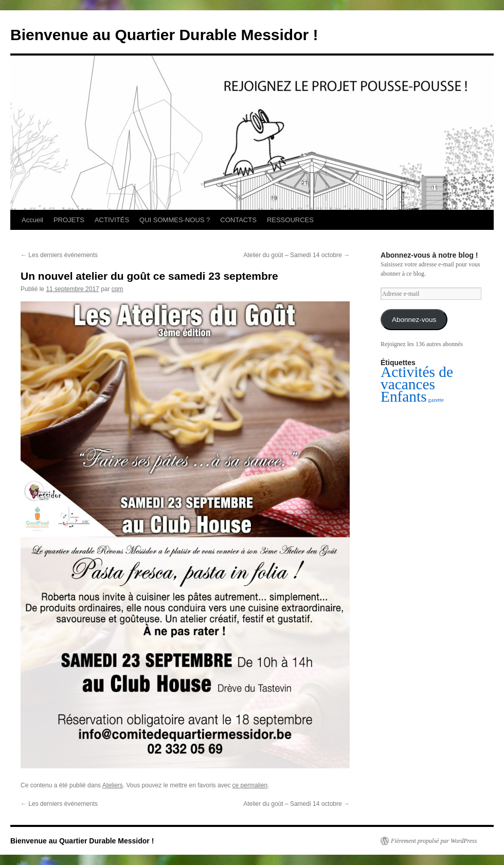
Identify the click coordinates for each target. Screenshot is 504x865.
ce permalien (250, 785)
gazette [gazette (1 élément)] (436, 400)
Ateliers (113, 785)
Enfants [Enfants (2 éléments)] (404, 397)
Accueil (32, 220)
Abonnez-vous (414, 320)
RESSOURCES (290, 220)
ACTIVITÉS (112, 220)
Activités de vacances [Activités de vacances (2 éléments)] (417, 378)
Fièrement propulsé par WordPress (434, 841)
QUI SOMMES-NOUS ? (175, 220)
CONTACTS (238, 220)
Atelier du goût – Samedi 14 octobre (296, 255)
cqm (118, 289)
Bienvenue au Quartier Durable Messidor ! (164, 35)
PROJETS (69, 220)
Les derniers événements (59, 255)
